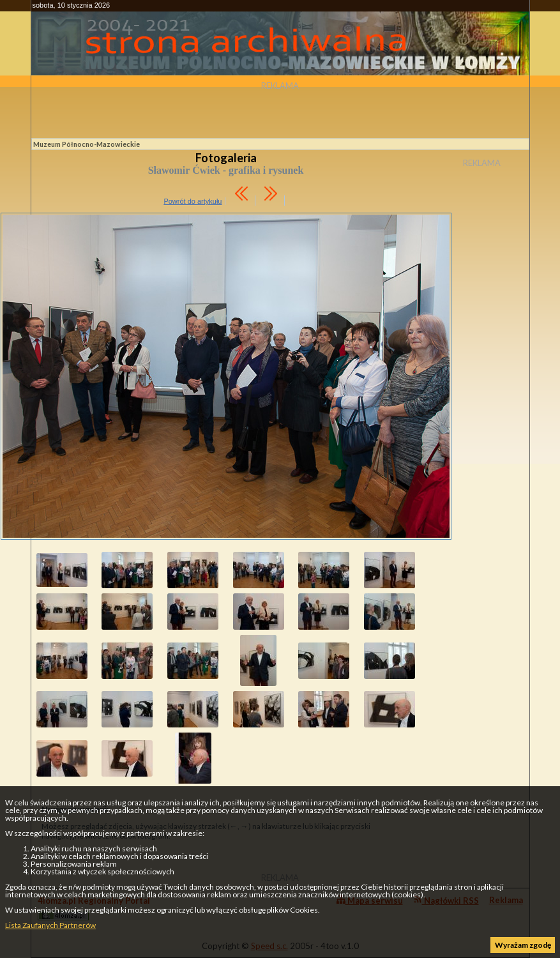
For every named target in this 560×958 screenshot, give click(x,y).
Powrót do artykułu (193, 201)
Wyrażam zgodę (523, 945)
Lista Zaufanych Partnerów (50, 925)
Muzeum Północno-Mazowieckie (87, 144)
